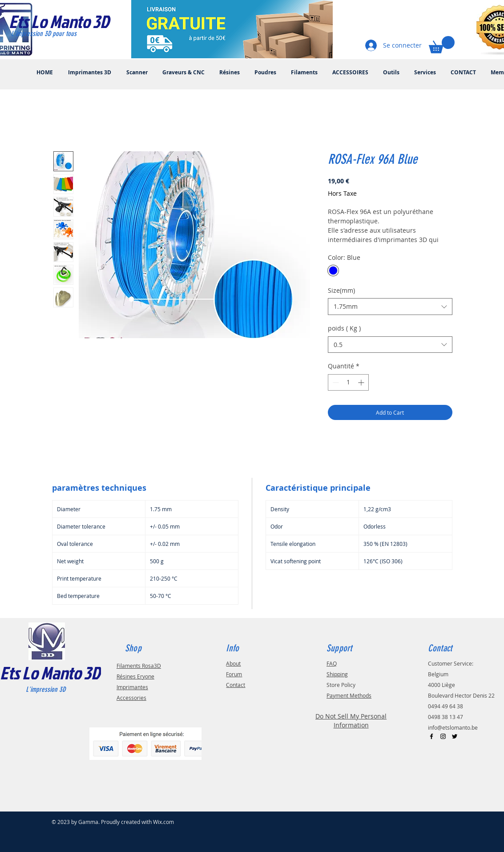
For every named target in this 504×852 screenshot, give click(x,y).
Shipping (337, 674)
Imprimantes (132, 687)
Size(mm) (341, 290)
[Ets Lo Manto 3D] (68, 21)
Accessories (131, 698)
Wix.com (163, 822)
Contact (236, 685)
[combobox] (390, 307)
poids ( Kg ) (344, 328)
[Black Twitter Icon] (455, 736)
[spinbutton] (348, 382)
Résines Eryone (135, 676)
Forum (234, 674)
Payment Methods (349, 695)
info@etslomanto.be (453, 727)
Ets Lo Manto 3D (50, 673)
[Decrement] (335, 382)
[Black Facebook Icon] (431, 736)
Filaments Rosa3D (139, 666)
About (233, 663)
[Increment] (362, 382)
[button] (442, 45)
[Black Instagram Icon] (443, 736)
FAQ (332, 663)
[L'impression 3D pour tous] (54, 34)
